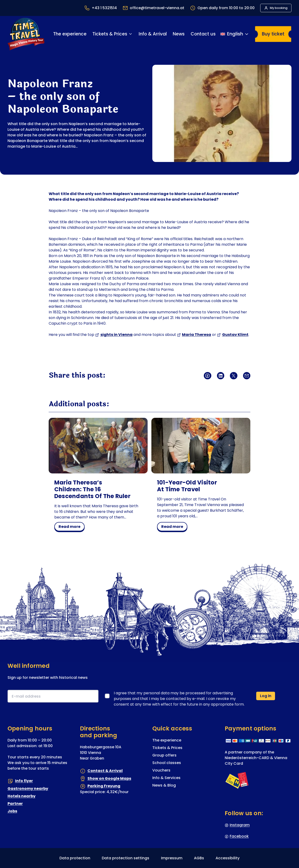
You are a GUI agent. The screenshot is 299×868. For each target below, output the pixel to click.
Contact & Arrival (105, 771)
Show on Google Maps (109, 778)
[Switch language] (235, 34)
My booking (279, 8)
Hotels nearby (22, 796)
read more (71, 527)
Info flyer (24, 781)
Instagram (240, 825)
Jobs (12, 811)
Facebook (239, 836)
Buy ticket (273, 34)
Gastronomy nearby (28, 789)
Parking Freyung (104, 786)
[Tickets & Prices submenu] (131, 34)
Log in (266, 696)
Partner (15, 804)
